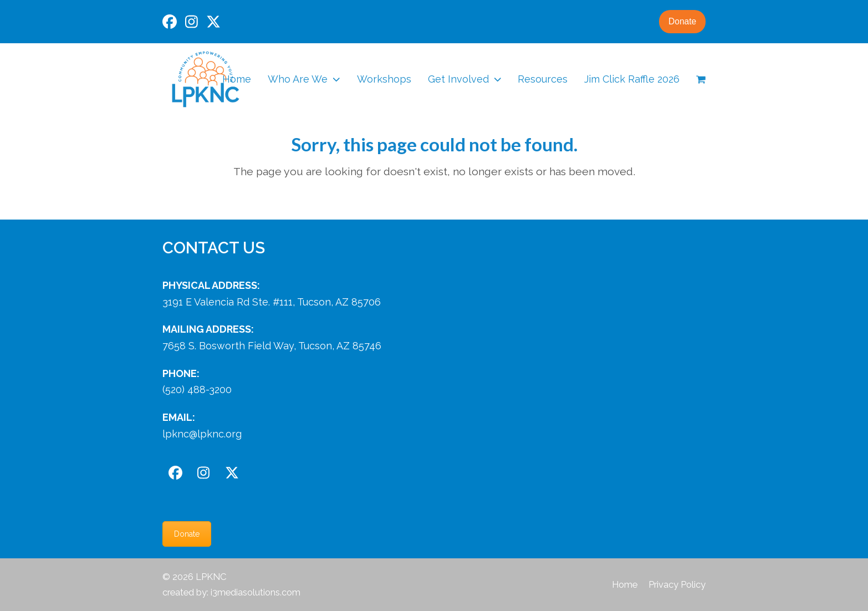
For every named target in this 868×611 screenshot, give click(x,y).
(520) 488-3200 (197, 389)
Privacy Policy (677, 584)
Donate (681, 21)
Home (625, 584)
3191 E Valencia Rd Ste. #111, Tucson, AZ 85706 (272, 302)
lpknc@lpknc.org (202, 434)
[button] (701, 79)
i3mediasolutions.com (256, 592)
